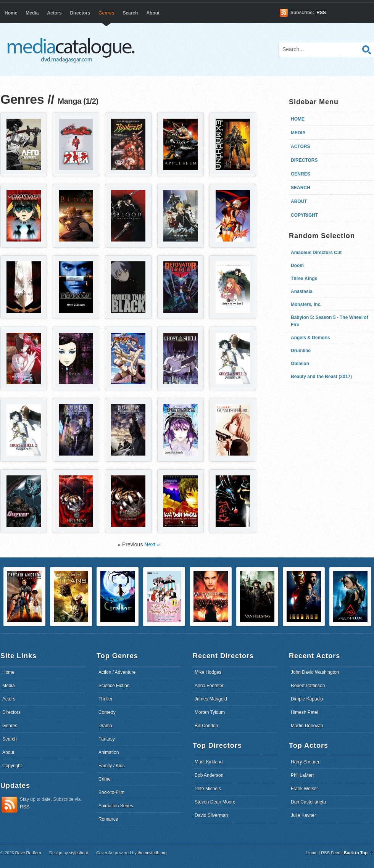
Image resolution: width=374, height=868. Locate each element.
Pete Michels (208, 789)
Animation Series (116, 806)
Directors (80, 13)
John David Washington (315, 672)
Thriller (106, 699)
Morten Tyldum (210, 712)
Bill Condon (206, 726)
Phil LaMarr (302, 775)
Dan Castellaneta (308, 802)
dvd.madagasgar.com (73, 50)
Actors (54, 13)
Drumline (301, 351)
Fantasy (107, 739)
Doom (297, 266)
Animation (109, 752)
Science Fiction (114, 686)
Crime (105, 779)
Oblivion (300, 364)
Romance (108, 819)
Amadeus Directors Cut (316, 253)
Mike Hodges (208, 672)
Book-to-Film (111, 792)
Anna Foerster (209, 686)
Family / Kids (112, 766)
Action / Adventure (117, 672)
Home (11, 13)
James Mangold (211, 699)
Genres (106, 13)
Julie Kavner (303, 815)
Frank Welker (304, 789)
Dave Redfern (28, 853)
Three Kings (304, 279)
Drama (105, 726)
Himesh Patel (304, 712)
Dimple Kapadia (307, 699)
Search (130, 13)
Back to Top (356, 853)
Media (32, 13)
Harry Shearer (305, 762)
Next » (152, 544)
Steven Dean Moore (215, 802)
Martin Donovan (307, 726)
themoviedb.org (152, 853)
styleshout (79, 853)
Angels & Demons (310, 338)
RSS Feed (331, 853)
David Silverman (211, 815)
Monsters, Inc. (306, 304)
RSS (321, 13)
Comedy (107, 712)
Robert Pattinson (308, 686)
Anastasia (302, 291)
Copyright (304, 215)
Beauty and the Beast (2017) (321, 377)
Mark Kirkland (209, 762)
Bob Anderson (209, 775)
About (153, 13)
